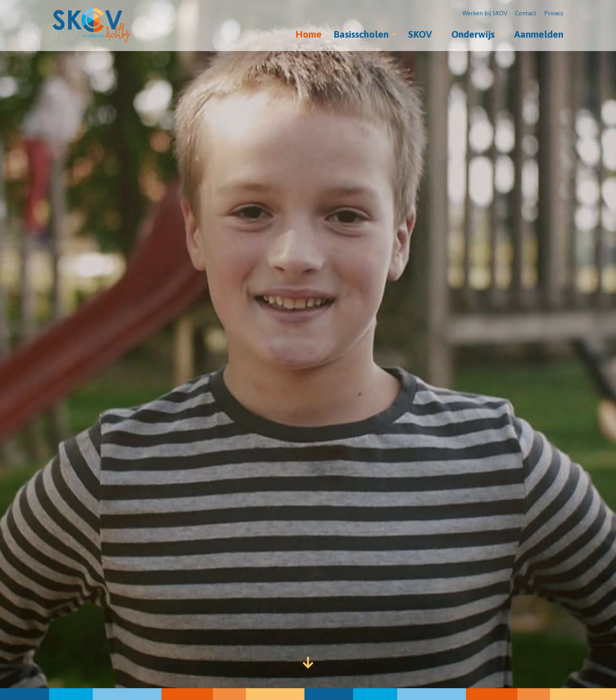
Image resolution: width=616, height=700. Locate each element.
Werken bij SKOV (485, 13)
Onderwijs (473, 34)
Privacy (554, 13)
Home (309, 34)
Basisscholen (361, 34)
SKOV (420, 34)
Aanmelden (539, 34)
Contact (526, 13)
